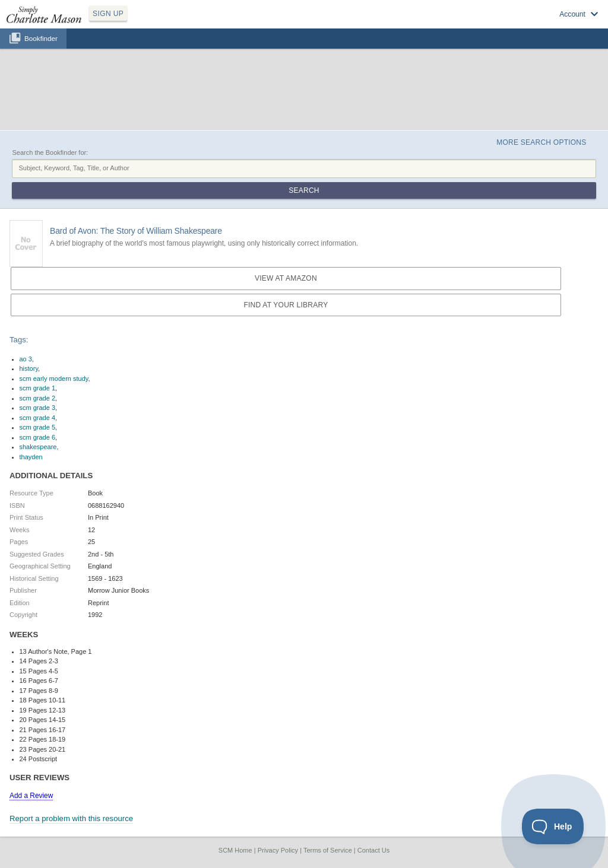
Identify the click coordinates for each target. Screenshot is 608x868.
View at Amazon (286, 278)
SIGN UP (108, 14)
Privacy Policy (278, 850)
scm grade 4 (38, 418)
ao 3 (26, 359)
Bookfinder (41, 38)
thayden (31, 457)
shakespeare (38, 447)
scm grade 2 (38, 398)
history (29, 368)
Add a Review (31, 796)
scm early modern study (54, 379)
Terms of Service (328, 850)
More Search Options (541, 142)
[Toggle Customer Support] (553, 826)
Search (304, 190)
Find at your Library (286, 305)
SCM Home (235, 850)
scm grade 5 (38, 427)
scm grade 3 (38, 408)
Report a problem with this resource (71, 818)
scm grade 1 (38, 388)
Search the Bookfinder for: (50, 152)
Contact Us (373, 850)
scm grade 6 (38, 437)
